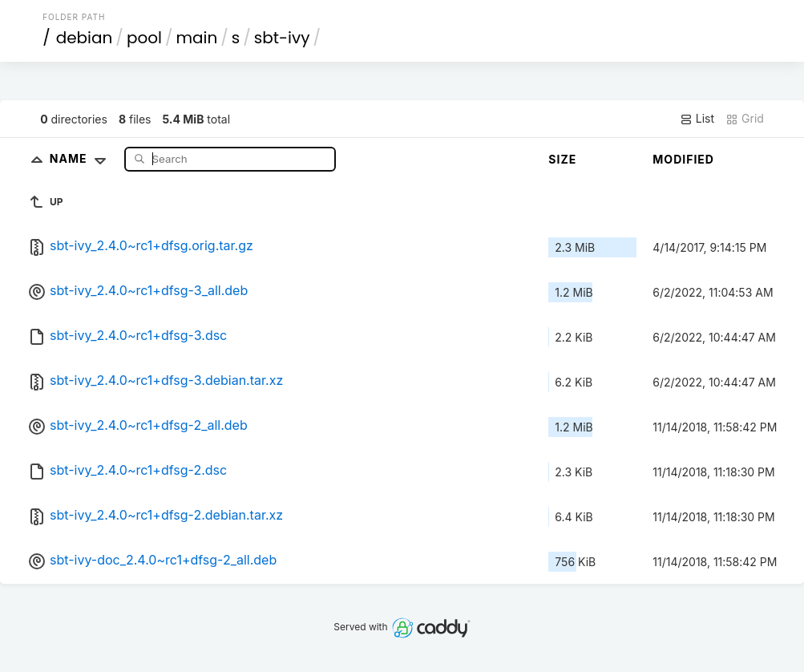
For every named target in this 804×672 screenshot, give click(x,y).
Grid (745, 119)
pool (144, 38)
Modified (683, 159)
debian (85, 38)
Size (562, 159)
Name (81, 158)
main (196, 38)
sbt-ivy (282, 38)
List (697, 119)
